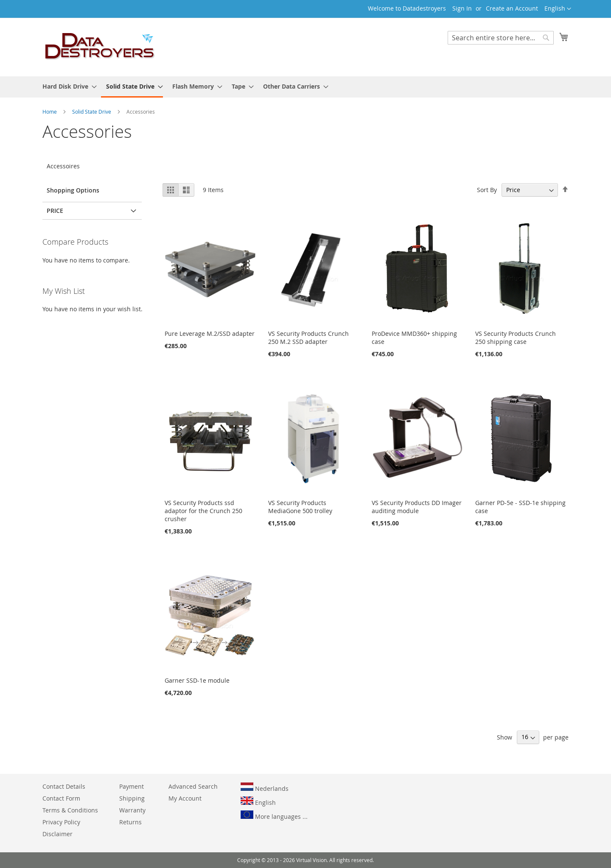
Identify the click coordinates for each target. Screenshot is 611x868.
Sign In (462, 8)
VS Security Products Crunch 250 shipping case (516, 338)
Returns (130, 822)
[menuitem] (67, 86)
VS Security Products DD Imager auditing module (417, 507)
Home (50, 112)
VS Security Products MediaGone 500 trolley (300, 507)
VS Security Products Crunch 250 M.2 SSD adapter (308, 338)
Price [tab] (55, 211)
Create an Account (512, 8)
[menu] (305, 87)
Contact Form (61, 798)
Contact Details (64, 786)
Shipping (132, 798)
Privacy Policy (61, 822)
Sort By (487, 190)
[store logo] (100, 47)
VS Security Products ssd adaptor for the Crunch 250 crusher (203, 511)
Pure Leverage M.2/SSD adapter (210, 334)
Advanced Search (193, 786)
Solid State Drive (92, 112)
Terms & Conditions (70, 810)
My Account (185, 798)
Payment (132, 786)
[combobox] (501, 38)
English (258, 801)
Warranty (132, 810)
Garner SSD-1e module (197, 680)
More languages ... (274, 815)
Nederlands (265, 787)
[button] (558, 9)
